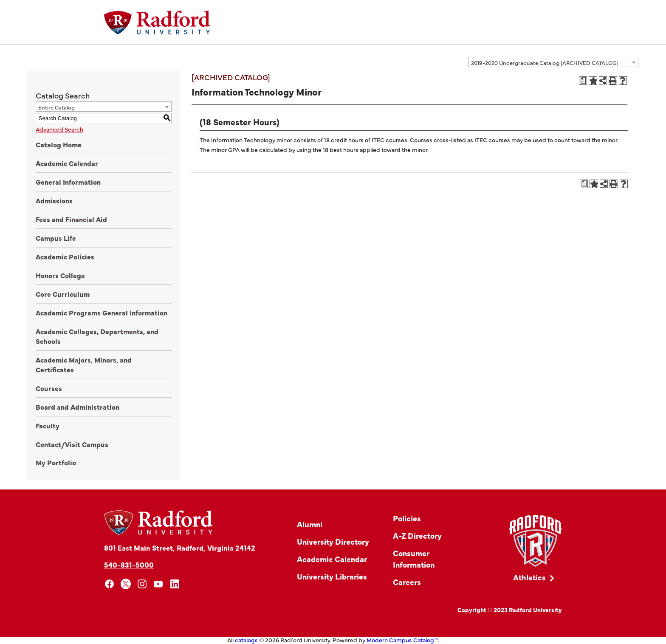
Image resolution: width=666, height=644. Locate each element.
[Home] (157, 22)
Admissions (54, 200)
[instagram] (142, 584)
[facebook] (109, 584)
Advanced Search (59, 129)
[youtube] (159, 584)
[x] (126, 584)
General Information (68, 182)
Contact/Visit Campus (72, 444)
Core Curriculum (63, 294)
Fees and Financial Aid (71, 219)
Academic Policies (65, 256)
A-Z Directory (417, 536)
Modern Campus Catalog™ (402, 640)
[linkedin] (175, 584)
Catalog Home (59, 144)
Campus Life (56, 238)
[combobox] (553, 62)
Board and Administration (78, 407)
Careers (407, 582)
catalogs (246, 640)
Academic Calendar (67, 163)
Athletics (529, 577)
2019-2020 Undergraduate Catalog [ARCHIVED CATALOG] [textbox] (545, 62)
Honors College (60, 275)
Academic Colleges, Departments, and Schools (97, 336)
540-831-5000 (129, 564)
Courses (49, 388)
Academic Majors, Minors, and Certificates (84, 364)
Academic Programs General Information (102, 312)
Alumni (310, 524)
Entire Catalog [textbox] (56, 107)
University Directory (333, 541)
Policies (407, 518)
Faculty (48, 425)
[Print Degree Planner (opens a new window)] (583, 81)
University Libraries (332, 576)
